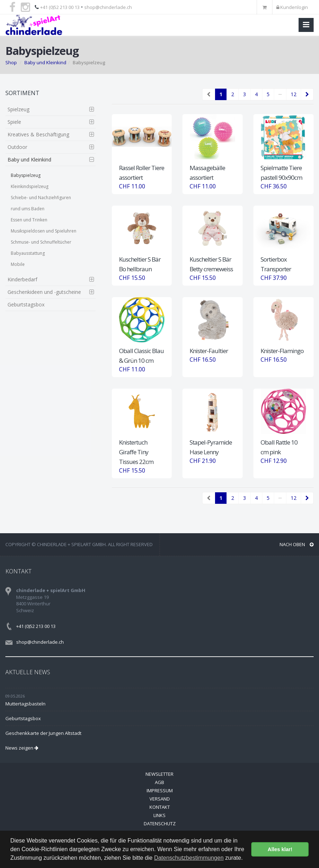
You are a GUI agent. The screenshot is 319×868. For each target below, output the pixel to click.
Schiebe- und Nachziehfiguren (41, 198)
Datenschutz (160, 824)
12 (294, 94)
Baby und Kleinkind (45, 62)
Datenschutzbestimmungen (189, 858)
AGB (159, 782)
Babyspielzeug (26, 175)
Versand (160, 799)
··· (280, 94)
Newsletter (159, 774)
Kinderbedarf (22, 279)
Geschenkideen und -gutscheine (44, 292)
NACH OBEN (297, 544)
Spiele (14, 122)
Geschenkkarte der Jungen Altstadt (43, 733)
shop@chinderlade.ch (108, 7)
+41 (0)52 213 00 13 (60, 7)
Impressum (160, 790)
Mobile (18, 264)
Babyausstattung (28, 253)
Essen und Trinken (29, 220)
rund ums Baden (28, 209)
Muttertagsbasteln (25, 704)
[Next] (307, 94)
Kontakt (160, 807)
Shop (11, 62)
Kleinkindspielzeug (30, 186)
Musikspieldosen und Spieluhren (44, 231)
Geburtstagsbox (26, 304)
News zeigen (22, 748)
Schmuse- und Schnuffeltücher (41, 242)
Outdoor (17, 147)
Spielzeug (18, 109)
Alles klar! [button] (280, 849)
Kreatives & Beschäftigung (38, 134)
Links (159, 815)
